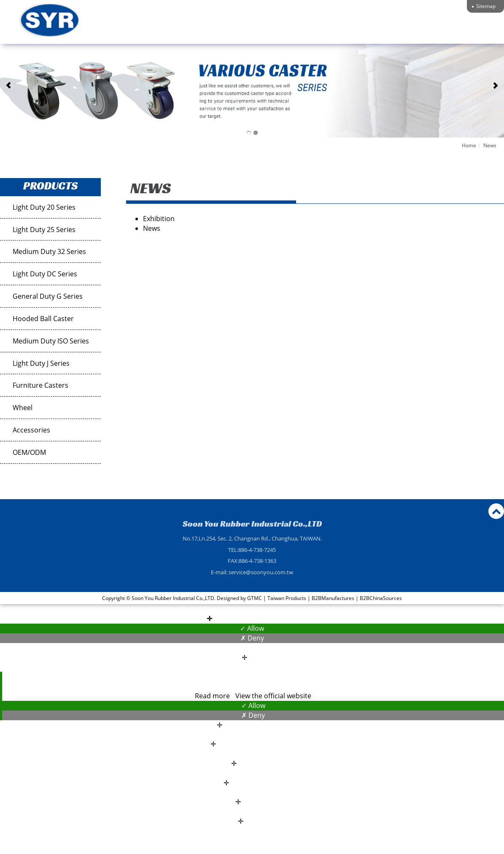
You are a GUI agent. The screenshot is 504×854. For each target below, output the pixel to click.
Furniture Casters (40, 385)
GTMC (255, 598)
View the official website (273, 696)
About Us (264, 28)
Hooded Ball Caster (43, 319)
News (490, 145)
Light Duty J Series (41, 363)
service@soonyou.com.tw (261, 572)
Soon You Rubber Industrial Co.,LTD (252, 524)
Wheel (23, 408)
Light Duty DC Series (45, 274)
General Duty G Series (48, 296)
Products (308, 28)
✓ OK (377, 849)
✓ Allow (252, 628)
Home (469, 145)
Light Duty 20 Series (44, 207)
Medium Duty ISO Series (51, 341)
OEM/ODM (29, 452)
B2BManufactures (333, 598)
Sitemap (486, 6)
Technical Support (369, 28)
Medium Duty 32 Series (49, 251)
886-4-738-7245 (257, 550)
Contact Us (431, 28)
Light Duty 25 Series (44, 230)
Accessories (31, 430)
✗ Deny (252, 638)
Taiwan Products (287, 598)
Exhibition (159, 219)
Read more (213, 696)
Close (252, 609)
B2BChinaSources (381, 598)
